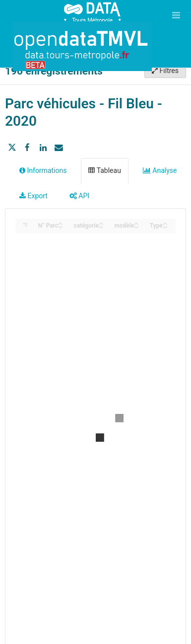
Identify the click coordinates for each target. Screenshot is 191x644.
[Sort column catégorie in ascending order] (101, 223)
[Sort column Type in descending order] (165, 226)
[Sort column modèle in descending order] (136, 226)
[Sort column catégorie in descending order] (101, 226)
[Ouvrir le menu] (176, 15)
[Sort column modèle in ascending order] (136, 223)
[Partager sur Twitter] (12, 148)
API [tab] (79, 196)
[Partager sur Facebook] (27, 148)
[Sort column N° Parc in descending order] (61, 226)
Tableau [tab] (104, 170)
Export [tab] (33, 196)
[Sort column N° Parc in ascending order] (61, 223)
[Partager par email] (59, 148)
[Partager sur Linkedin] (43, 148)
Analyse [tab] (160, 170)
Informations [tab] (43, 170)
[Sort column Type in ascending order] (165, 223)
